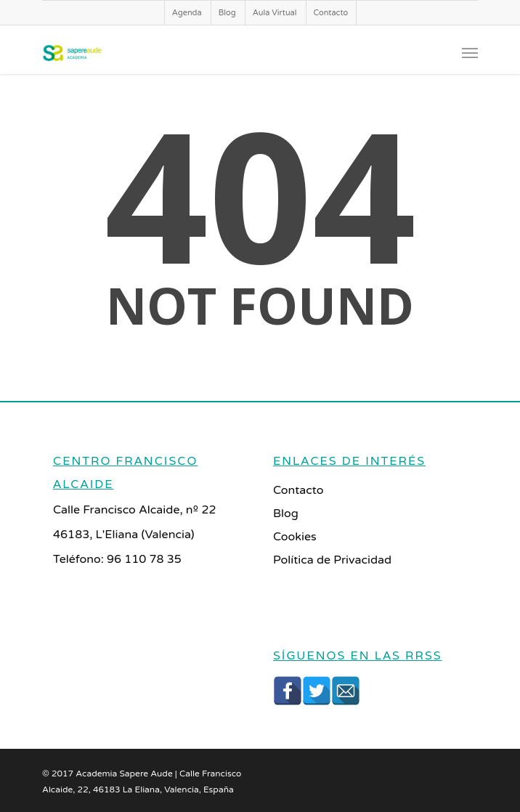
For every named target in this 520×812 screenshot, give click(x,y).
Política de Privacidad (332, 560)
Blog (227, 13)
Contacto (331, 13)
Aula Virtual (275, 13)
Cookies (295, 537)
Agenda (187, 13)
